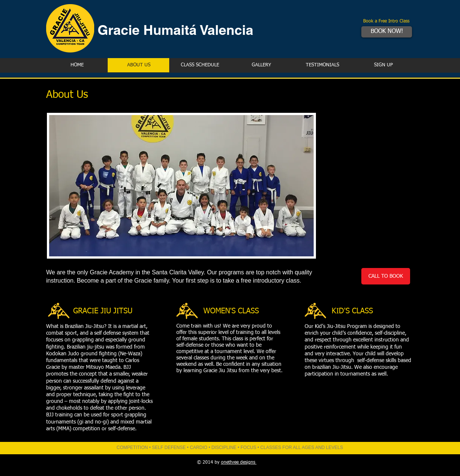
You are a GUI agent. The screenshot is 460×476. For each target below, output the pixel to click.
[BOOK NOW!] (387, 32)
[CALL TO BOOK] (386, 276)
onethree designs (239, 463)
